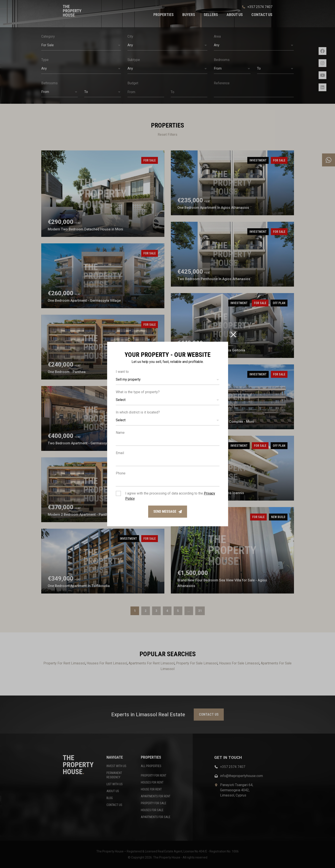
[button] (168, 380)
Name (120, 433)
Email (120, 453)
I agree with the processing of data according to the (170, 496)
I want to (122, 372)
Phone (121, 473)
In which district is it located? (138, 412)
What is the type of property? (138, 392)
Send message (168, 511)
